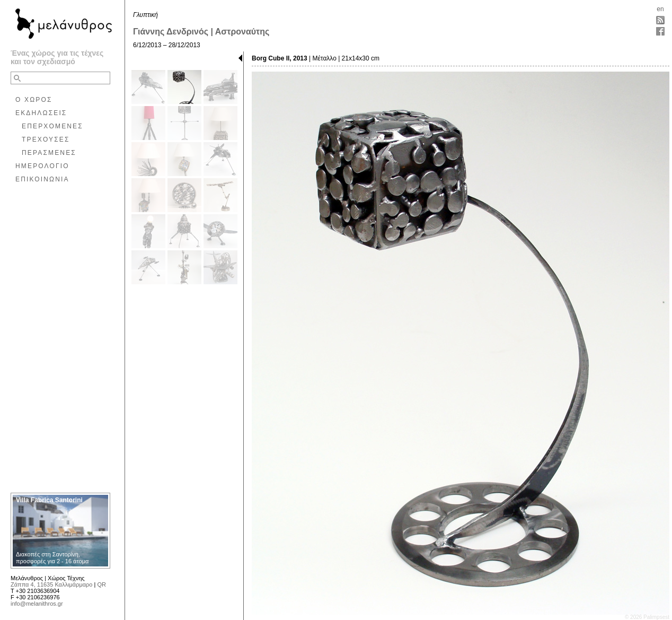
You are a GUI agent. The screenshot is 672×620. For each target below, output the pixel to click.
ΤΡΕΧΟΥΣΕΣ (46, 139)
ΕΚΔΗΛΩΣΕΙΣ (41, 113)
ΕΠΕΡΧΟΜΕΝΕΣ (52, 126)
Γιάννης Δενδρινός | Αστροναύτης (201, 32)
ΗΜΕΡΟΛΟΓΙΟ (42, 166)
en (660, 9)
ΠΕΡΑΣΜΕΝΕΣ (49, 153)
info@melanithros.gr (37, 604)
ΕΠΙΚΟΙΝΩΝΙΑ (42, 179)
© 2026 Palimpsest (647, 617)
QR (101, 584)
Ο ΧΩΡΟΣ (34, 100)
